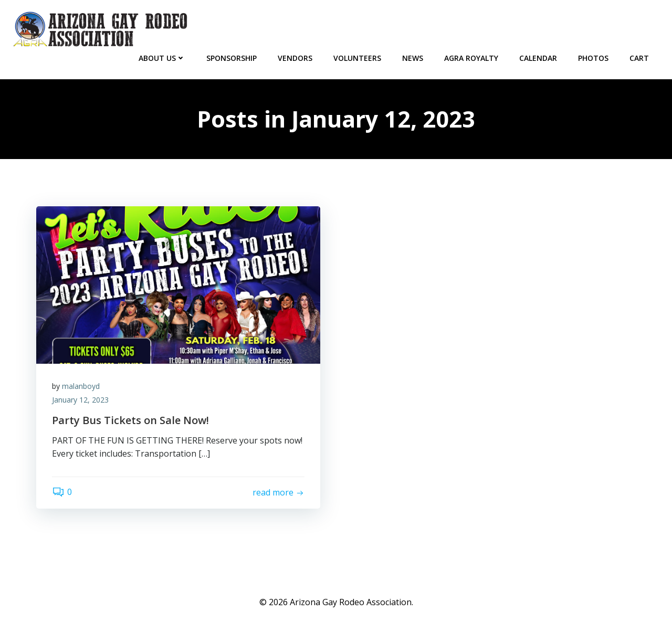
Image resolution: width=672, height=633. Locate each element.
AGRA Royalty (471, 58)
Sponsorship (232, 58)
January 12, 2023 (80, 400)
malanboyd (81, 386)
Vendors (295, 58)
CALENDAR (538, 58)
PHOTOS (593, 58)
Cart (639, 58)
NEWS (413, 58)
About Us (162, 58)
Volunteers (357, 58)
